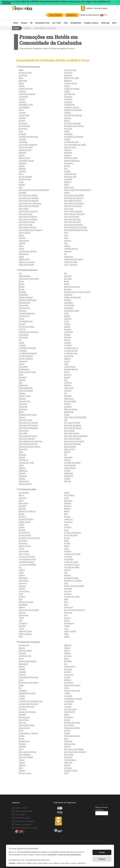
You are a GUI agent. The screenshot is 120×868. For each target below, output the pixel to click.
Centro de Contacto (101, 8)
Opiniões (89, 8)
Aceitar (102, 851)
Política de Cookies (23, 825)
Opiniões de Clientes (24, 811)
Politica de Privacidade (25, 821)
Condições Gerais (23, 818)
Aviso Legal (20, 815)
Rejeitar (102, 858)
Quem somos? (21, 808)
